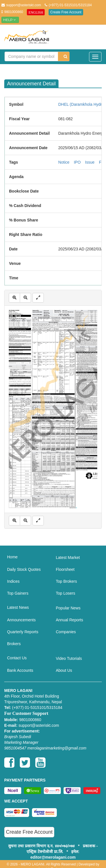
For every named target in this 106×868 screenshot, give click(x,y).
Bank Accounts (20, 670)
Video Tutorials (69, 658)
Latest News (18, 607)
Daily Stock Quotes (24, 569)
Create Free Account (66, 12)
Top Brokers (67, 581)
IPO (77, 162)
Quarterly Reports (23, 632)
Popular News (68, 608)
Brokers (14, 644)
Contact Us (17, 658)
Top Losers (66, 593)
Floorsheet (65, 569)
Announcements (21, 620)
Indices (13, 581)
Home (12, 557)
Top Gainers (18, 593)
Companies (66, 632)
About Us (64, 670)
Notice (64, 162)
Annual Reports (70, 620)
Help (10, 20)
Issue (90, 162)
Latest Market (68, 557)
